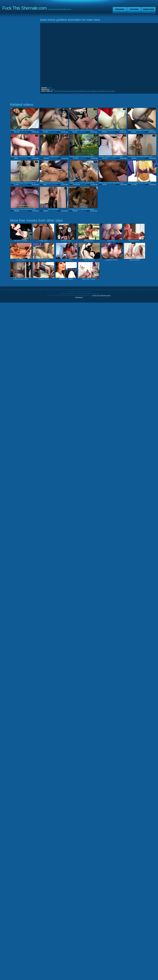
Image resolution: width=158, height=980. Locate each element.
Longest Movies (149, 9)
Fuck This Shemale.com (25, 8)
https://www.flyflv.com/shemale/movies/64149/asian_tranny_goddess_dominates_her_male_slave (84, 91)
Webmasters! (79, 297)
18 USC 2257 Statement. (99, 295)
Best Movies (120, 9)
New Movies (134, 9)
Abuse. (109, 295)
